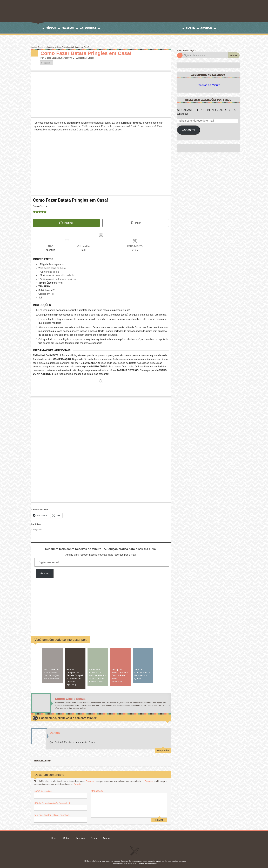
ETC (75, 58)
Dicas (94, 836)
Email (52, 801)
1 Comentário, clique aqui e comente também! (68, 716)
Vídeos (51, 28)
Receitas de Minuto (208, 85)
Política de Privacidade (148, 861)
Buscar (234, 55)
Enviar (159, 818)
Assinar (45, 571)
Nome (43, 789)
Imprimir (66, 223)
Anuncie (206, 28)
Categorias (88, 28)
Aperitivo (51, 47)
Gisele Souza (51, 58)
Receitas (68, 28)
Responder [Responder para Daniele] (163, 748)
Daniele (55, 731)
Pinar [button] (136, 223)
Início (33, 47)
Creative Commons (129, 859)
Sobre (190, 28)
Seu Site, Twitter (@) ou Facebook (52, 813)
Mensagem (97, 789)
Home (54, 836)
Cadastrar (189, 130)
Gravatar (90, 779)
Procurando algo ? (187, 50)
